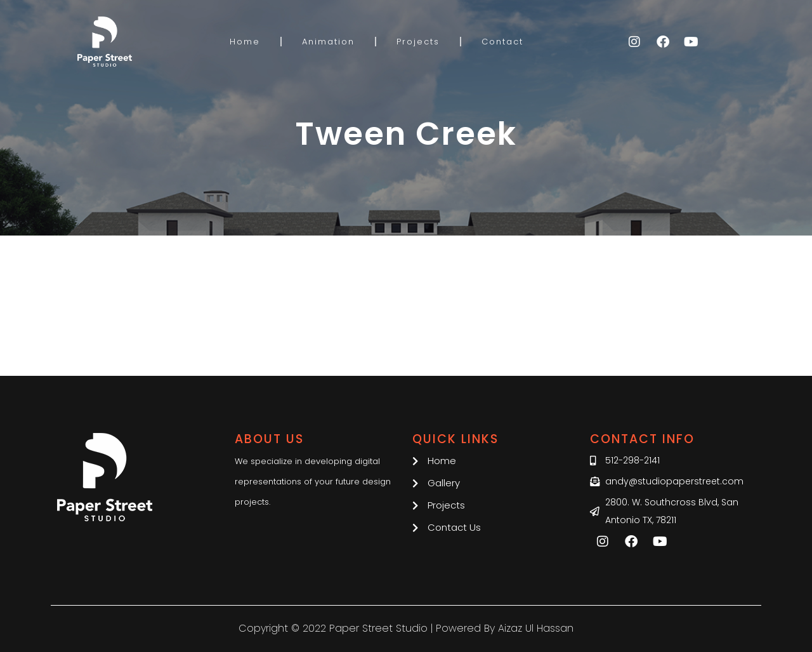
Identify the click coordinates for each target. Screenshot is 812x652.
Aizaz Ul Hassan (536, 628)
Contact (502, 42)
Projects (418, 42)
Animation (328, 42)
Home (245, 42)
